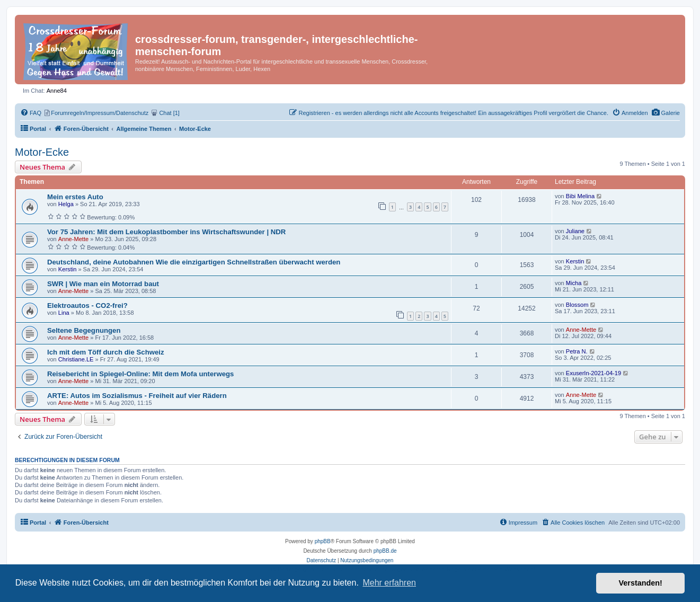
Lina (64, 313)
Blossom (577, 305)
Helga (66, 204)
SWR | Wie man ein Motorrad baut (103, 284)
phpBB (323, 541)
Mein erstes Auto (75, 197)
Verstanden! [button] (641, 583)
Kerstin (68, 269)
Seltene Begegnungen (84, 330)
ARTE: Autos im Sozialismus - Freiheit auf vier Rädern (137, 396)
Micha (574, 283)
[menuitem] (666, 113)
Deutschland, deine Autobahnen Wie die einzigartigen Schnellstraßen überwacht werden (194, 262)
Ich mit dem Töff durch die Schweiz (106, 352)
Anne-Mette (73, 239)
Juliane (575, 231)
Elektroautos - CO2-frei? (87, 306)
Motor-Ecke (42, 152)
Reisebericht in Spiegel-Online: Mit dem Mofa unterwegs (140, 374)
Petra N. (577, 351)
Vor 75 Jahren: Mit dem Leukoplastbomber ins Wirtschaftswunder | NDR (166, 232)
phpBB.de (385, 551)
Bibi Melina (580, 196)
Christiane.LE (76, 359)
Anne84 (57, 91)
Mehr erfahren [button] (389, 583)
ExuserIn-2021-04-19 (593, 373)
